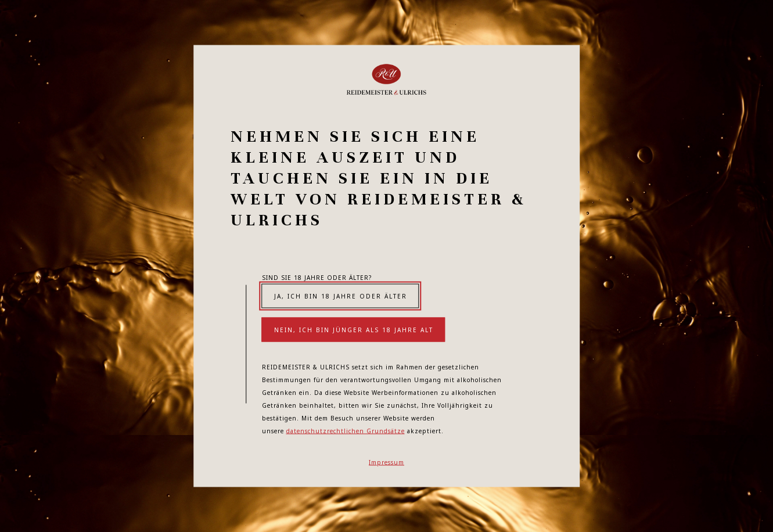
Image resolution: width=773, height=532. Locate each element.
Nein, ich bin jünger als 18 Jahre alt (354, 330)
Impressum (386, 462)
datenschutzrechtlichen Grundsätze (346, 431)
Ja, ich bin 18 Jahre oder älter (341, 296)
